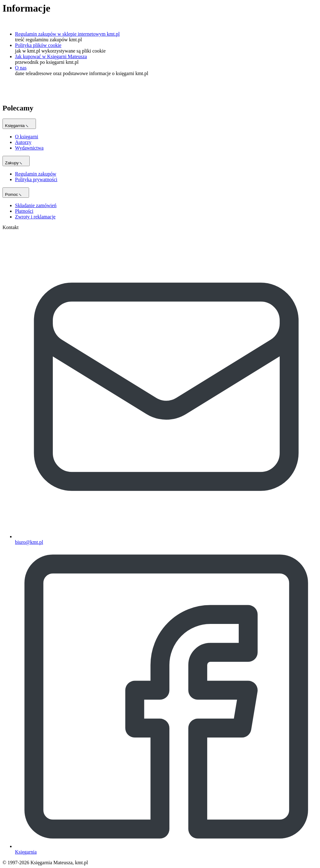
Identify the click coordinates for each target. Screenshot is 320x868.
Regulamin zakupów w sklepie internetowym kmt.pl (67, 34)
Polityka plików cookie (38, 45)
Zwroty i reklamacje (35, 217)
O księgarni (27, 137)
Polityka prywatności (36, 179)
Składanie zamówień (36, 205)
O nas (21, 68)
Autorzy (23, 142)
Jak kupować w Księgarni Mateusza (51, 56)
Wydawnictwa (29, 148)
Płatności (24, 211)
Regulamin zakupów (36, 174)
